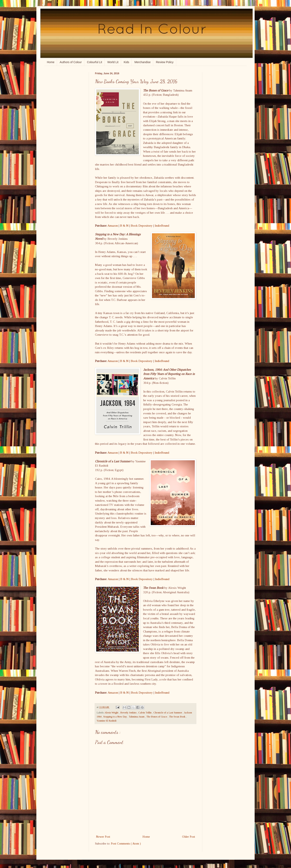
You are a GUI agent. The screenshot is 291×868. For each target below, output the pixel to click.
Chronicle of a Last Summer (168, 713)
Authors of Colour (71, 62)
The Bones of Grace (157, 717)
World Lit (113, 62)
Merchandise (142, 62)
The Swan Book (177, 717)
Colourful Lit (94, 62)
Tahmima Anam (137, 717)
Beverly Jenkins (129, 713)
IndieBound (162, 225)
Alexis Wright (112, 713)
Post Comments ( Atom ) (126, 844)
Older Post (189, 837)
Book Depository (142, 225)
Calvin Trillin (145, 713)
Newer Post (103, 837)
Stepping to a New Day (115, 717)
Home (51, 62)
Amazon (113, 225)
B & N (124, 225)
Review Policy (165, 62)
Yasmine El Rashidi (106, 721)
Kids (126, 62)
